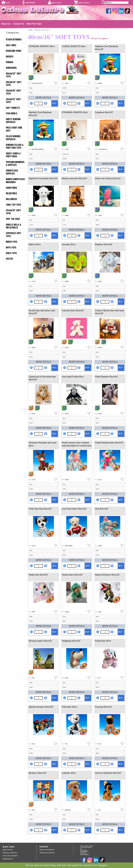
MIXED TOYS (12, 242)
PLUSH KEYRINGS (14, 40)
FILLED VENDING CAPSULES (13, 138)
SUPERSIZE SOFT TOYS (14, 235)
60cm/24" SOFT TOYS (14, 84)
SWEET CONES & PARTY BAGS (13, 155)
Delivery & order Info (10, 853)
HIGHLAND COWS (14, 51)
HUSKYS (10, 57)
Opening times (8, 859)
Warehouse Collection (47, 853)
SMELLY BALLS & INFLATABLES (14, 226)
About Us (6, 24)
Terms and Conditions (10, 856)
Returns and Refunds (47, 850)
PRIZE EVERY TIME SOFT (14, 129)
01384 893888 (30, 3)
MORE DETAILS (44, 98)
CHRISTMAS (11, 188)
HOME (30, 30)
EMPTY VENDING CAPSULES (13, 121)
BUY (54, 103)
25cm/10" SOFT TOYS (13, 212)
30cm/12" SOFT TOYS (13, 101)
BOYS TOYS (11, 248)
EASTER (9, 259)
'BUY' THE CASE (13, 219)
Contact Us (19, 24)
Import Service (8, 850)
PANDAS (10, 62)
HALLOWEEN (11, 199)
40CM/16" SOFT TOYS (42, 30)
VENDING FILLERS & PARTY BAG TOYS (15, 146)
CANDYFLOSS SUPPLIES (12, 172)
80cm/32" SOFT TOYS (14, 75)
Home (8, 3)
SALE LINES (11, 45)
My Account (56, 3)
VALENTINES (11, 193)
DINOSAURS (11, 68)
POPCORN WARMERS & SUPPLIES (15, 164)
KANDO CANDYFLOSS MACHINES (15, 181)
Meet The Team (34, 24)
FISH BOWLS (11, 113)
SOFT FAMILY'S (13, 108)
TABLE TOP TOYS (13, 205)
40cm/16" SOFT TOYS (14, 92)
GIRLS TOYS (11, 253)
